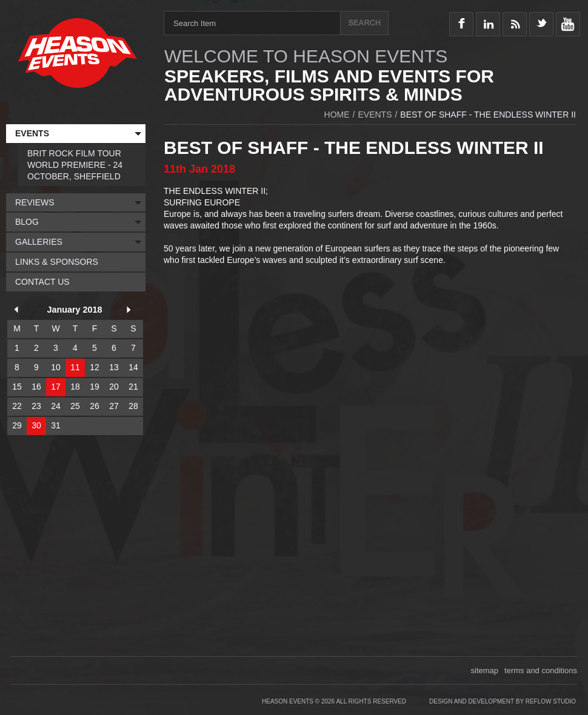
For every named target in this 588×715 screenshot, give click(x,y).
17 (56, 387)
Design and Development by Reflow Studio (503, 701)
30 (36, 425)
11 (75, 367)
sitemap (485, 670)
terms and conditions (541, 670)
